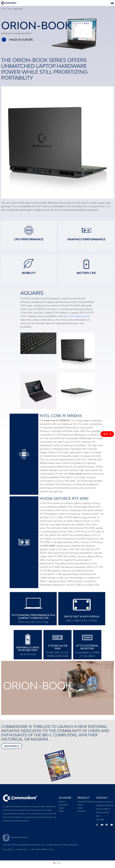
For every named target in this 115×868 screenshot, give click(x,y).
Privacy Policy (8, 849)
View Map (100, 820)
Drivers (80, 808)
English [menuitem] (59, 863)
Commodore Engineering (18, 821)
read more (13, 746)
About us (62, 802)
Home (4, 9)
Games (80, 805)
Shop (10, 9)
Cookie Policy (22, 849)
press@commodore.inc (105, 805)
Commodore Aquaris (79, 316)
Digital (61, 811)
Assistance (81, 811)
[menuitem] (57, 863)
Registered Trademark (15, 837)
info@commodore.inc (104, 802)
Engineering (63, 805)
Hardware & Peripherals (86, 802)
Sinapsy (62, 808)
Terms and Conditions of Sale (42, 849)
